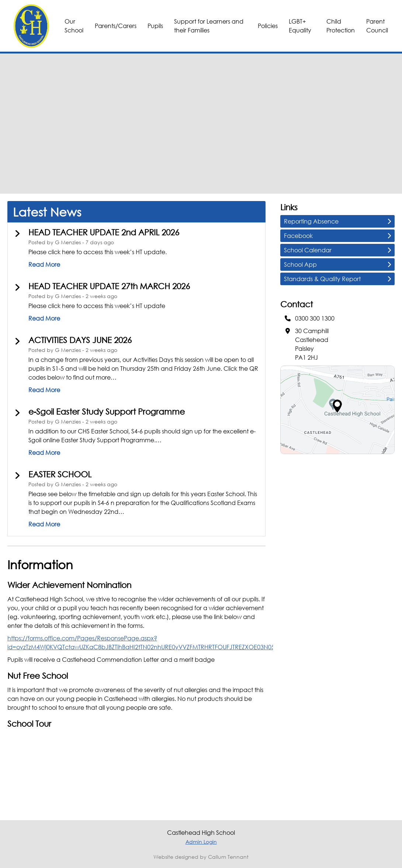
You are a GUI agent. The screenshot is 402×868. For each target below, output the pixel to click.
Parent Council (377, 26)
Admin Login (201, 842)
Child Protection (341, 26)
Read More (44, 264)
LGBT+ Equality (300, 26)
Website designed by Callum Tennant (201, 857)
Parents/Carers (116, 26)
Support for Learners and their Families (209, 26)
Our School (74, 26)
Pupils (155, 26)
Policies (268, 26)
